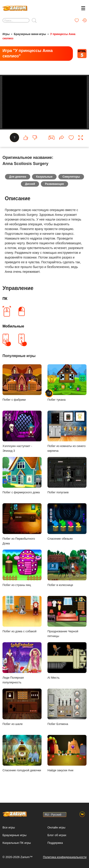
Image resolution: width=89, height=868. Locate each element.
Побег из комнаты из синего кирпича (67, 432)
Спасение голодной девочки (22, 754)
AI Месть (67, 662)
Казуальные (44, 178)
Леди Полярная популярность (22, 664)
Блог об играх (57, 835)
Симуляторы (71, 178)
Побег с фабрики (22, 384)
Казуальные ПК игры (17, 843)
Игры (6, 34)
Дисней (30, 185)
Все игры (9, 827)
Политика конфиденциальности (65, 857)
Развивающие (54, 185)
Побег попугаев (67, 476)
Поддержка (55, 843)
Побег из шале (22, 708)
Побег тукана (67, 384)
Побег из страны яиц (22, 569)
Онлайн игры (56, 827)
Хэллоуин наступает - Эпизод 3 (22, 432)
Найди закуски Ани (67, 754)
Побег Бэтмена (67, 708)
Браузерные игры (15, 835)
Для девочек (18, 178)
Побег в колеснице (67, 569)
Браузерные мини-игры (30, 34)
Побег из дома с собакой (22, 615)
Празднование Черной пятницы (67, 618)
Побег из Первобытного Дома (22, 525)
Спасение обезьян (67, 523)
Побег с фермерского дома (22, 476)
